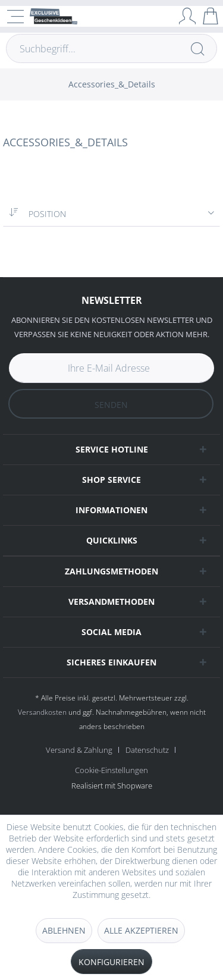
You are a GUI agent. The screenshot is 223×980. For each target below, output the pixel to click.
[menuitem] (112, 84)
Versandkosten (42, 712)
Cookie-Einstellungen (111, 770)
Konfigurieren (111, 962)
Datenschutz (147, 750)
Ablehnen (64, 930)
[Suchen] (197, 48)
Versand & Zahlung (79, 750)
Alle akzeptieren (141, 930)
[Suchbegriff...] (111, 48)
